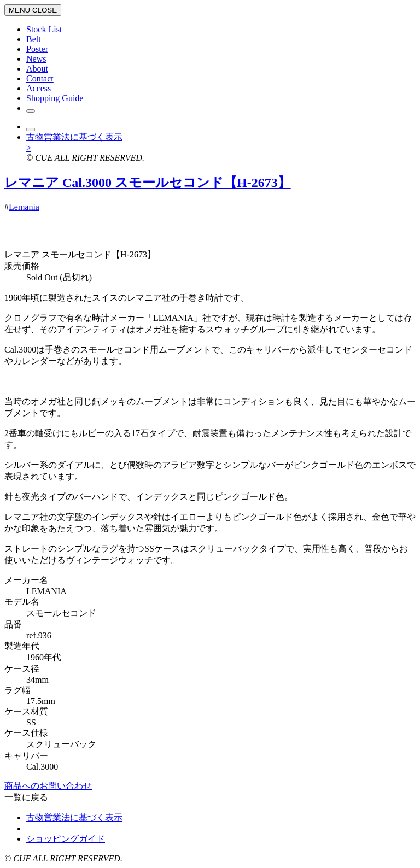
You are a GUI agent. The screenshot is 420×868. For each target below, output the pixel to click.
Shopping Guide (55, 98)
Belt (34, 39)
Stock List (44, 29)
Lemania (24, 207)
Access (39, 88)
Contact (40, 78)
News (36, 59)
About (37, 69)
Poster (37, 49)
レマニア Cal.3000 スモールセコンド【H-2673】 (148, 183)
